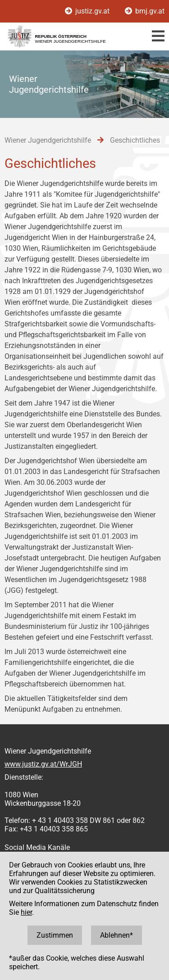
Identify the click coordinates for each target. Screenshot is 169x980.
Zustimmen (55, 935)
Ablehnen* (116, 935)
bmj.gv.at (145, 11)
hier (26, 912)
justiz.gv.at (88, 11)
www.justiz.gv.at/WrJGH (43, 764)
